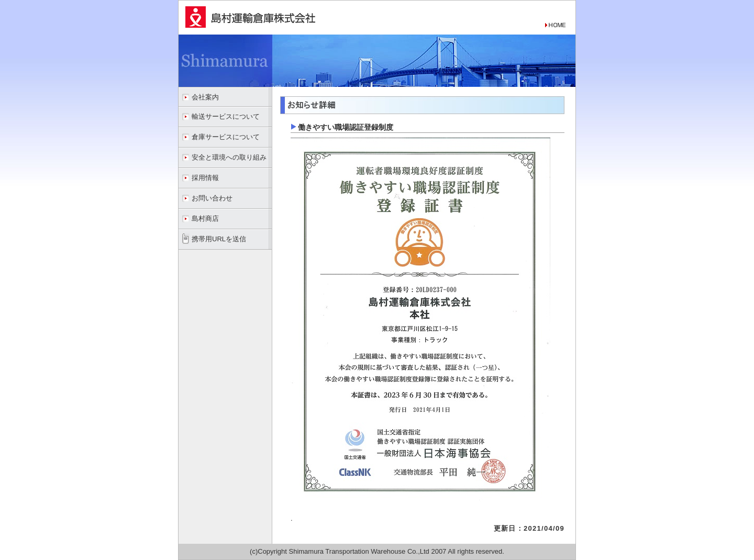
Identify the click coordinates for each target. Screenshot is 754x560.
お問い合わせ (212, 198)
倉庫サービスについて (226, 137)
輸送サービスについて (226, 116)
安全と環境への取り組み (229, 157)
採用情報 (205, 178)
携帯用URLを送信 (219, 239)
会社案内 (205, 97)
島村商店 (205, 219)
